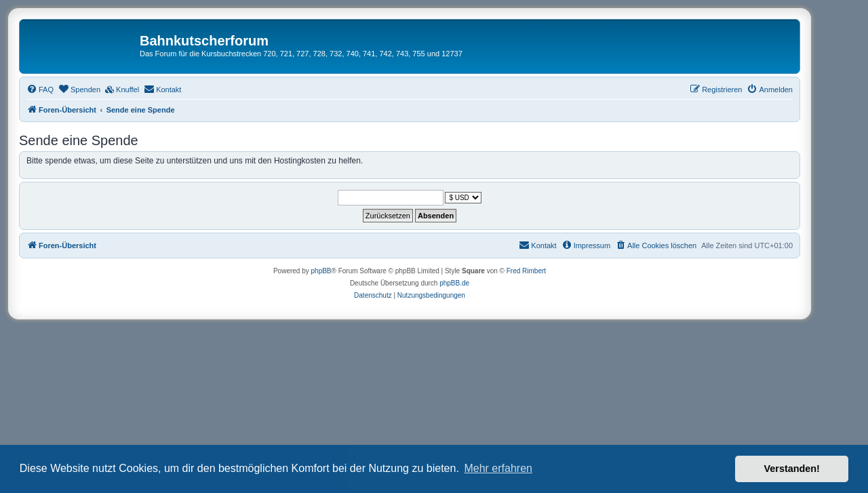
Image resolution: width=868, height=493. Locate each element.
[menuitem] (40, 90)
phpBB (321, 271)
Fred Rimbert (526, 271)
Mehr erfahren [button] (498, 468)
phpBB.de (454, 283)
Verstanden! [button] (792, 469)
